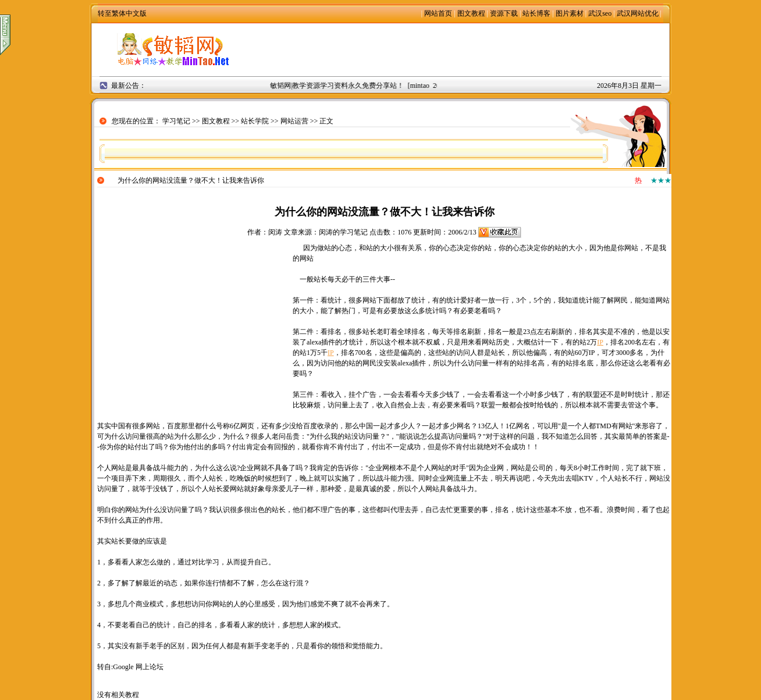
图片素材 (570, 13)
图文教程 (471, 13)
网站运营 (294, 121)
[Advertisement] (462, 49)
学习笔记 (176, 121)
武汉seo (600, 13)
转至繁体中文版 (122, 13)
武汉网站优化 (638, 13)
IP (600, 342)
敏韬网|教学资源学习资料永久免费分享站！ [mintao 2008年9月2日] (375, 86)
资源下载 (504, 13)
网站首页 (438, 13)
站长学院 (255, 121)
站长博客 (536, 13)
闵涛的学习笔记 (343, 232)
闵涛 (275, 232)
